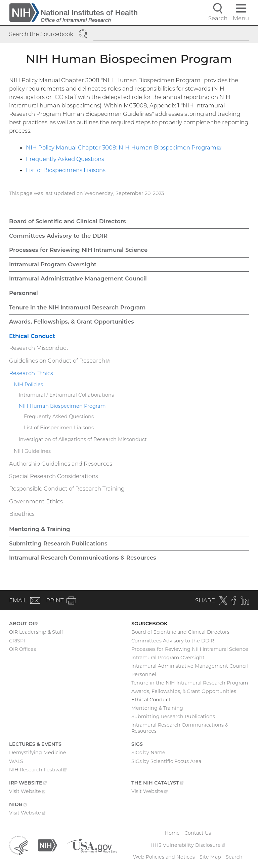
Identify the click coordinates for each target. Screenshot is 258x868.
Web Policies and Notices (164, 857)
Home (172, 833)
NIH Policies (28, 385)
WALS (16, 761)
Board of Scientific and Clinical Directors (68, 221)
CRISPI (17, 641)
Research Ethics (31, 373)
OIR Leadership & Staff (36, 632)
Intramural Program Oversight (53, 264)
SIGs (137, 744)
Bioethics (22, 514)
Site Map (210, 857)
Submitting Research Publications (58, 543)
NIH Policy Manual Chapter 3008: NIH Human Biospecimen (124, 147)
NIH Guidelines (32, 451)
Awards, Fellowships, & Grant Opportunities (72, 322)
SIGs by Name (148, 753)
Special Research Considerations (54, 476)
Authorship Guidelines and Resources (61, 464)
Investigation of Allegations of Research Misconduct (83, 439)
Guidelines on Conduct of (67, 361)
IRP (28, 783)
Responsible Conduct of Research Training (67, 489)
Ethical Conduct (32, 336)
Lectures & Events (35, 744)
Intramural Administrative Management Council (78, 278)
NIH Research (38, 770)
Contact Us (198, 833)
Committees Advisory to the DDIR (58, 236)
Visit (27, 792)
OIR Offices (23, 649)
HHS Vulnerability (188, 845)
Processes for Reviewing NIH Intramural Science (78, 250)
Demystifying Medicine (38, 753)
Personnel (24, 293)
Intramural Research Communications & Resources (83, 558)
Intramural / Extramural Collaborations (66, 395)
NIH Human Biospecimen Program (62, 406)
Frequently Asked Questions (65, 159)
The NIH (157, 783)
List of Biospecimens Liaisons (66, 170)
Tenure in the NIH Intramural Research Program (77, 307)
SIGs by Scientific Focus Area (166, 761)
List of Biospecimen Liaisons (59, 428)
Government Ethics (36, 501)
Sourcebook (149, 624)
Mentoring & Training (40, 529)
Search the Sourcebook (41, 34)
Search (234, 857)
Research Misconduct (39, 348)
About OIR (23, 624)
